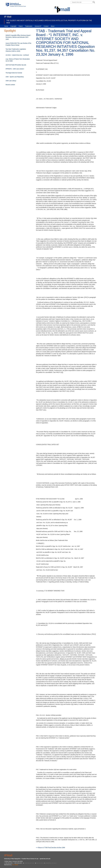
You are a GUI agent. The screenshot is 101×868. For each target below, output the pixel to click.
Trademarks (29, 26)
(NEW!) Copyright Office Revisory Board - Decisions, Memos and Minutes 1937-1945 (18, 37)
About (53, 26)
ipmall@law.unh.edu (50, 863)
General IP (38, 26)
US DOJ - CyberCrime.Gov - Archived (17, 55)
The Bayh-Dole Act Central (14, 73)
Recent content (10, 85)
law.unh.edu (40, 863)
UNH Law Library (11, 81)
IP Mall (8, 17)
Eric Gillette (15, 865)
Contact (46, 26)
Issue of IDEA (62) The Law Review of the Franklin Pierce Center (18, 44)
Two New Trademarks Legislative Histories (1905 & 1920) (16, 50)
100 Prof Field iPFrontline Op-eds (16, 65)
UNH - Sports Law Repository (15, 77)
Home (6, 26)
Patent (21, 26)
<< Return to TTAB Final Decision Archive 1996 (50, 848)
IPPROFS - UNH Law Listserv (15, 69)
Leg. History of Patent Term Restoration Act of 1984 (18, 60)
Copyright (13, 26)
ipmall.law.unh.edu (29, 863)
